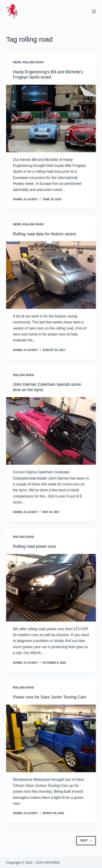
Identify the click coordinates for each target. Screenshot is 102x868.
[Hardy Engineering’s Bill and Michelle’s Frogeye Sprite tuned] (51, 118)
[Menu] (94, 11)
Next (86, 840)
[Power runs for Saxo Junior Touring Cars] (51, 738)
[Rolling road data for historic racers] (51, 275)
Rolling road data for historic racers (45, 234)
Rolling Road (33, 62)
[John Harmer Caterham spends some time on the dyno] (51, 431)
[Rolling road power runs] (51, 588)
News (17, 62)
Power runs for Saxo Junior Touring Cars (50, 697)
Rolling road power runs (34, 546)
